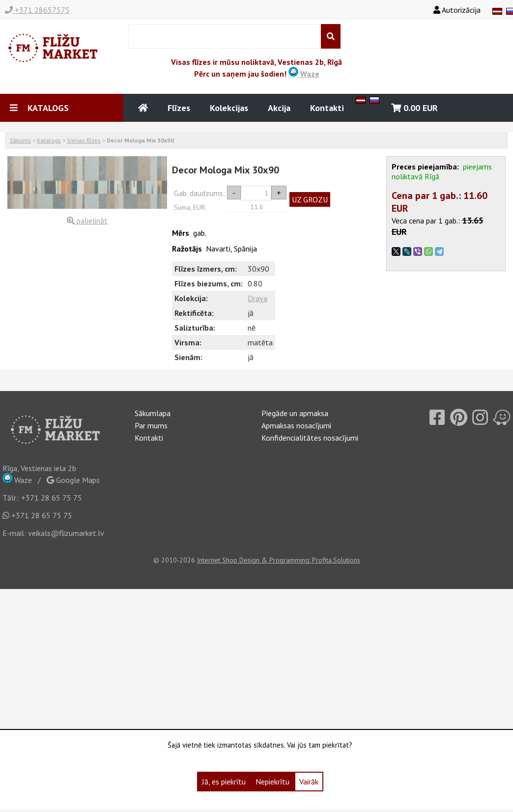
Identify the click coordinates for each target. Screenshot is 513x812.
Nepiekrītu (272, 782)
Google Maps (73, 480)
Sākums (20, 140)
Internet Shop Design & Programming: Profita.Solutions (279, 560)
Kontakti (327, 108)
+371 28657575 (37, 10)
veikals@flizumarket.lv (66, 533)
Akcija (279, 108)
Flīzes (179, 108)
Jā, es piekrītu (224, 782)
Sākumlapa (153, 413)
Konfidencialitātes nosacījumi (310, 438)
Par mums (151, 425)
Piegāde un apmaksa (295, 413)
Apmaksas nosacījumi (296, 425)
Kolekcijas (229, 108)
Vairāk (309, 782)
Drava (257, 298)
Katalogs (49, 140)
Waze (304, 74)
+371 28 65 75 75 (52, 498)
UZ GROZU (310, 199)
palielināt (87, 221)
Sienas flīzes (84, 140)
